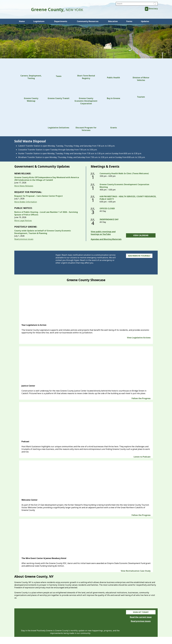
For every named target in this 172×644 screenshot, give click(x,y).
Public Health (113, 71)
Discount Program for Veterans (86, 119)
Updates (145, 21)
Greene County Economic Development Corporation (86, 94)
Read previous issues (24, 239)
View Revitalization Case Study (136, 571)
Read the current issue (141, 617)
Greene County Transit (59, 92)
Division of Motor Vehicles (141, 72)
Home (22, 21)
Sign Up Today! (141, 612)
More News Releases (24, 186)
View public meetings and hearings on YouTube (103, 233)
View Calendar (141, 235)
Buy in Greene (114, 92)
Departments (61, 21)
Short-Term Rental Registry (86, 71)
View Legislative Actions (139, 338)
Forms (129, 21)
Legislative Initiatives (59, 118)
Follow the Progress (141, 398)
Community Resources (88, 21)
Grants (113, 118)
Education (113, 21)
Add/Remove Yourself (139, 256)
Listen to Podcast (142, 457)
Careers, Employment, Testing (31, 71)
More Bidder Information (26, 202)
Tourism (141, 91)
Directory (153, 9)
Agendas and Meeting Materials (106, 239)
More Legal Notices (23, 221)
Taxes (59, 70)
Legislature (39, 21)
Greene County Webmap (31, 93)
